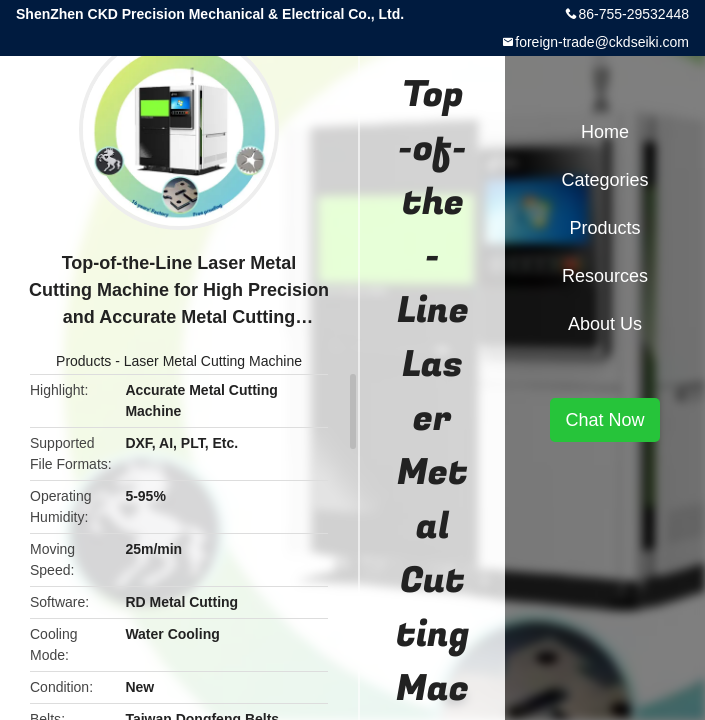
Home (605, 132)
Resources (605, 276)
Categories (604, 180)
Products (83, 361)
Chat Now (604, 420)
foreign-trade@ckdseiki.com (602, 42)
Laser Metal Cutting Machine (213, 361)
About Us (605, 324)
